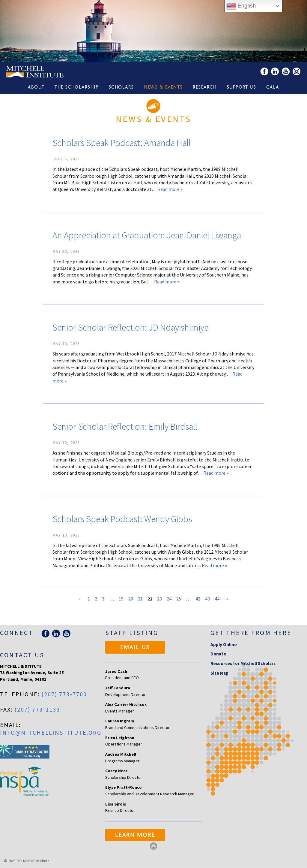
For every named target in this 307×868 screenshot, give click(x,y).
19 (121, 599)
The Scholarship (76, 88)
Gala (274, 88)
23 (159, 599)
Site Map (219, 673)
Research (205, 88)
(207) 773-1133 (37, 710)
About (35, 88)
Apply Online (224, 645)
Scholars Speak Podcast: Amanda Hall (122, 143)
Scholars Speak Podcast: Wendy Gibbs (122, 519)
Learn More (135, 836)
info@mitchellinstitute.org (51, 733)
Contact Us (22, 655)
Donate (218, 654)
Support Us (242, 88)
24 (169, 599)
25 (179, 599)
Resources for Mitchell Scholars (243, 664)
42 (198, 599)
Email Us (135, 648)
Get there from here (251, 633)
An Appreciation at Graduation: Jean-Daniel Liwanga (147, 235)
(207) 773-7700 (64, 694)
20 (131, 599)
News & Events (163, 88)
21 (140, 599)
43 (207, 599)
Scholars (121, 88)
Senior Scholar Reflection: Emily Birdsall (125, 427)
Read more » (170, 189)
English (241, 6)
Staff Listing (132, 633)
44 (217, 599)
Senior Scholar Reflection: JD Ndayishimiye (130, 328)
